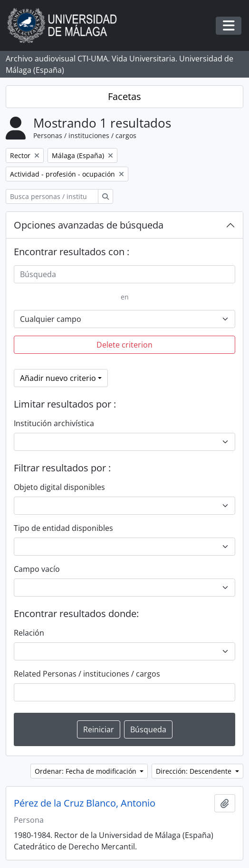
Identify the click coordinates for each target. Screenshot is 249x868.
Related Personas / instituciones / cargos (87, 674)
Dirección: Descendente (195, 771)
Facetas (124, 96)
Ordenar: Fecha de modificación (86, 771)
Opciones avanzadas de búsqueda (89, 225)
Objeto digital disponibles (59, 487)
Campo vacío (37, 569)
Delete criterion (124, 345)
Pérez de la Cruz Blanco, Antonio (85, 803)
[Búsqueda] (124, 274)
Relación (29, 633)
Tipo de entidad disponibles (63, 528)
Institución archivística (54, 423)
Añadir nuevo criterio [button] (58, 378)
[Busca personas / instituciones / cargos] (52, 196)
